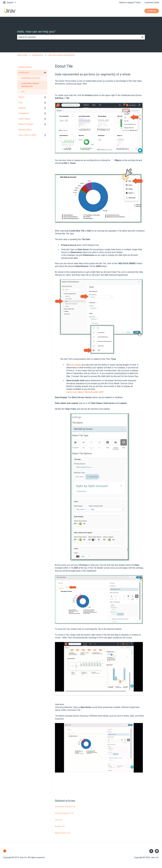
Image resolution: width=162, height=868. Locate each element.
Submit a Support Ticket (130, 2)
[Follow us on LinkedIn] (157, 851)
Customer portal (152, 2)
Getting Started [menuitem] (25, 67)
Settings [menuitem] (22, 108)
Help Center (22, 55)
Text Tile (58, 820)
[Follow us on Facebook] (151, 851)
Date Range (76, 365)
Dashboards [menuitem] (24, 72)
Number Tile (60, 826)
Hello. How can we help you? (36, 32)
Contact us (152, 11)
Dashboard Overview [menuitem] (31, 78)
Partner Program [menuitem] (26, 124)
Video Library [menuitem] (24, 119)
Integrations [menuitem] (24, 113)
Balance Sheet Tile (62, 833)
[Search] (142, 37)
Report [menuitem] (21, 97)
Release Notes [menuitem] (25, 130)
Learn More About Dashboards (61, 55)
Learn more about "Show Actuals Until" (85, 392)
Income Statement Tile (64, 813)
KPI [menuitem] (23, 92)
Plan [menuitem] (20, 103)
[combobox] (79, 37)
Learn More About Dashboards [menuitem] (30, 85)
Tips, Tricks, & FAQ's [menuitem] (27, 135)
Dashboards (37, 55)
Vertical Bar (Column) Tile (65, 807)
